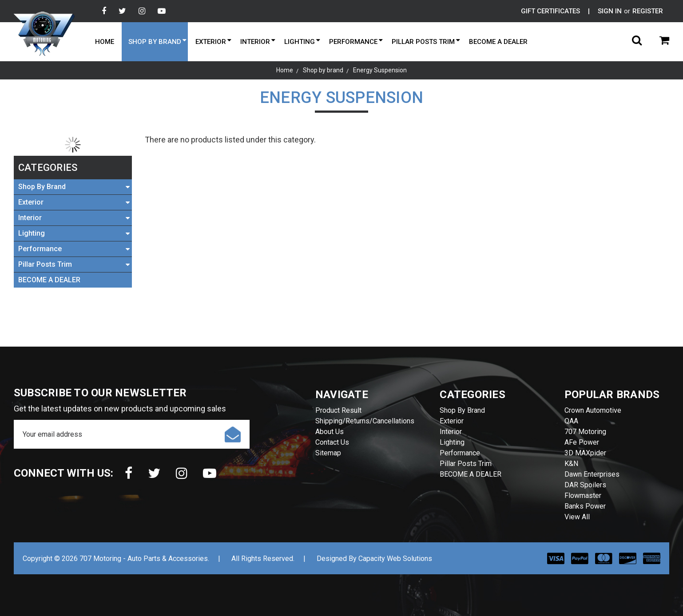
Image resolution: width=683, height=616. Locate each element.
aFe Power (582, 442)
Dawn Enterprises (592, 474)
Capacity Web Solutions (395, 559)
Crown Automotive (593, 410)
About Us (330, 432)
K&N (571, 464)
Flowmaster (583, 496)
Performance (353, 42)
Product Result (338, 410)
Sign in (610, 11)
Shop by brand (155, 42)
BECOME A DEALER (498, 42)
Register (648, 11)
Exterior (211, 42)
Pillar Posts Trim (423, 42)
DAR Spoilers (585, 485)
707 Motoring (585, 432)
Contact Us (332, 442)
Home (105, 42)
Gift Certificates (550, 11)
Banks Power (585, 506)
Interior (255, 42)
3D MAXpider (585, 453)
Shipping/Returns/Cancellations (365, 421)
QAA (571, 421)
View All (577, 517)
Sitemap (328, 453)
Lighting (300, 42)
